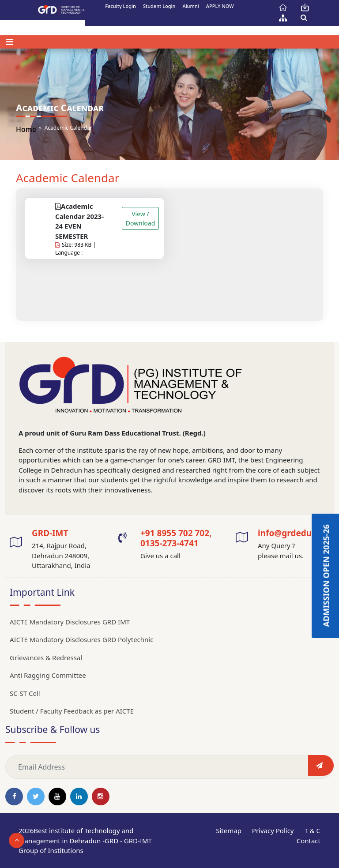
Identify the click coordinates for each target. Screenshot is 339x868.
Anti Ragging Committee (48, 675)
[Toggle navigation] (9, 42)
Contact (309, 841)
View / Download (141, 218)
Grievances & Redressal (46, 658)
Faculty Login (121, 6)
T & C (312, 830)
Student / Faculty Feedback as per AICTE (72, 711)
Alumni (190, 6)
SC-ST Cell (25, 693)
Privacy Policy (273, 830)
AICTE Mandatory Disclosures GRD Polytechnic (81, 639)
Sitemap (229, 830)
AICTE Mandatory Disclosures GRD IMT (70, 622)
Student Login (159, 6)
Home (26, 129)
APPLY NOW (220, 6)
